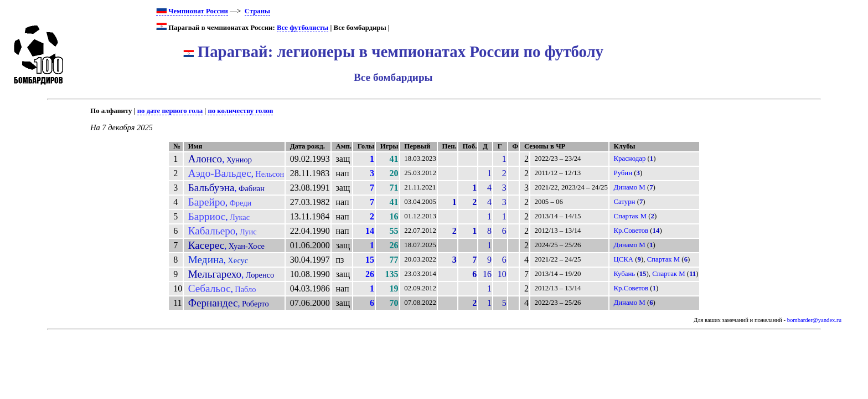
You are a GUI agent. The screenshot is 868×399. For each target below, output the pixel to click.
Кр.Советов (631, 231)
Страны (257, 11)
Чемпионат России (192, 11)
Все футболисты (303, 28)
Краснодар (630, 158)
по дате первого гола (170, 111)
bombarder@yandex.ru (814, 320)
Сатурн (625, 202)
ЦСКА (624, 259)
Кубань (625, 274)
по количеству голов (240, 111)
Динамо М (630, 187)
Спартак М (631, 216)
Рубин (623, 173)
